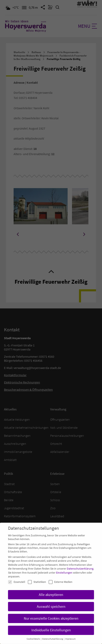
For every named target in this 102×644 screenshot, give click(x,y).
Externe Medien (60, 577)
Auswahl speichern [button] (51, 602)
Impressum (70, 634)
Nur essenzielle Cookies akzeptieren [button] (51, 614)
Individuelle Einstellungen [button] (51, 625)
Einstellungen (64, 568)
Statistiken (37, 577)
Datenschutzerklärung (80, 564)
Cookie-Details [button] (33, 634)
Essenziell (17, 577)
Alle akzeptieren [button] (51, 590)
